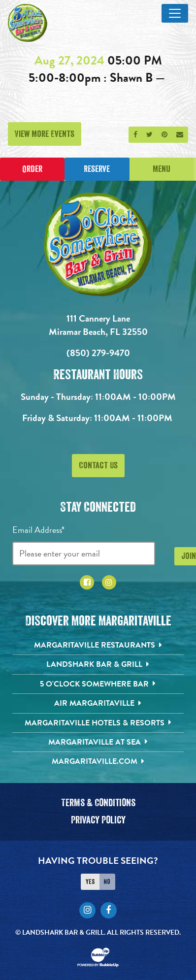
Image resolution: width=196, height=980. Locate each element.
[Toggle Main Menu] (175, 13)
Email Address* (38, 530)
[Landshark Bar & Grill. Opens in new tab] (98, 664)
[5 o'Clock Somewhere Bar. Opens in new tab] (98, 684)
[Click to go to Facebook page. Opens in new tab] (87, 582)
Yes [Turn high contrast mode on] (90, 882)
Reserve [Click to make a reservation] (97, 169)
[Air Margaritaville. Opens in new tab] (98, 703)
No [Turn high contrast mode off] (107, 882)
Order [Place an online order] (32, 169)
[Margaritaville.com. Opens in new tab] (98, 761)
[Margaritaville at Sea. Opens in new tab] (98, 742)
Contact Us (98, 465)
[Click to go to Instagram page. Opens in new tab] (109, 582)
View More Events (45, 134)
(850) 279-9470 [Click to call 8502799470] (98, 353)
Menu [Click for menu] (162, 169)
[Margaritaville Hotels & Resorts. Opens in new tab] (98, 723)
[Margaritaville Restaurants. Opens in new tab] (98, 645)
